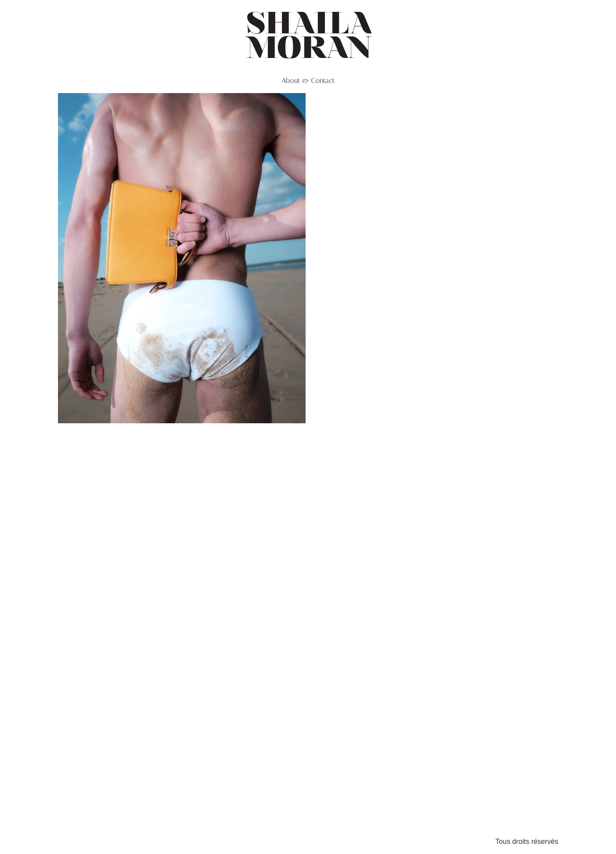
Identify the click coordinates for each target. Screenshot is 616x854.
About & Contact (308, 81)
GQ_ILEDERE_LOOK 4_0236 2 (182, 805)
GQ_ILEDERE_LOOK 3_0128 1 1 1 (434, 516)
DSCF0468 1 (434, 295)
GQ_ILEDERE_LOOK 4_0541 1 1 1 (434, 738)
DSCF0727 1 (182, 439)
